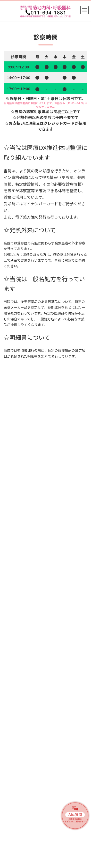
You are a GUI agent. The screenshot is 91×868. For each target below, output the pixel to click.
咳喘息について (16, 592)
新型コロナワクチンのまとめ (26, 667)
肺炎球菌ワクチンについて (24, 610)
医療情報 (36, 569)
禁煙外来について (17, 574)
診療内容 (9, 792)
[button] (37, 748)
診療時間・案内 (14, 810)
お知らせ (36, 551)
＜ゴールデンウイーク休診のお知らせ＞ (34, 556)
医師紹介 (9, 801)
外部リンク (11, 836)
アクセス (9, 828)
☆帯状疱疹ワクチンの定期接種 (27, 730)
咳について (12, 650)
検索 (74, 486)
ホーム (8, 783)
